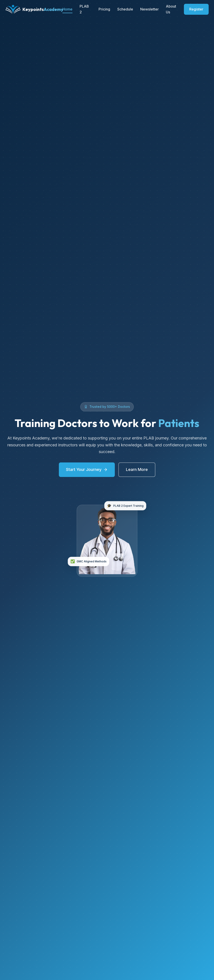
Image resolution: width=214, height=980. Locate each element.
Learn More (137, 469)
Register (196, 9)
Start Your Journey (87, 469)
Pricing (104, 9)
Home (67, 9)
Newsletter (149, 9)
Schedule (125, 9)
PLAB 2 (84, 9)
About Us (171, 9)
